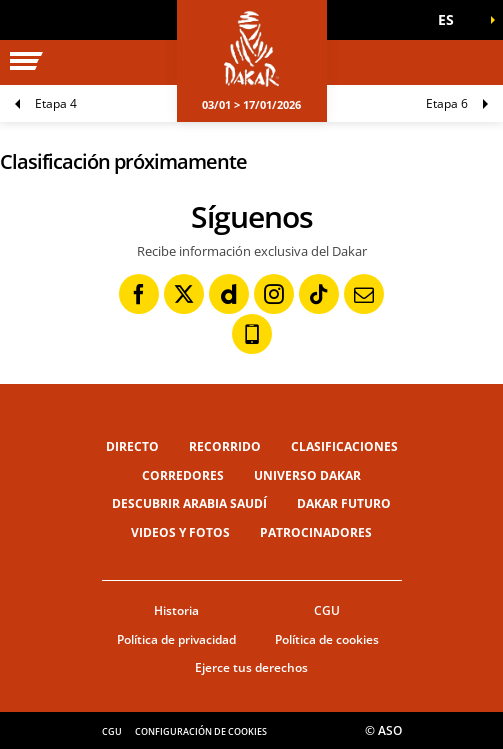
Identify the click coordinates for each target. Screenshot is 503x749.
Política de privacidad (176, 639)
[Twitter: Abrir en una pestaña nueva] (184, 294)
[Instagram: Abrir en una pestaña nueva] (274, 294)
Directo (132, 446)
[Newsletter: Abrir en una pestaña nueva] (364, 294)
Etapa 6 (447, 103)
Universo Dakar (307, 475)
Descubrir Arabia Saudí (189, 503)
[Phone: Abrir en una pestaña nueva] (252, 334)
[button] (453, 20)
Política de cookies (327, 639)
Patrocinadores (316, 532)
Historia (176, 610)
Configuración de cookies (201, 731)
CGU (327, 610)
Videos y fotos (180, 532)
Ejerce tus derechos (251, 667)
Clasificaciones (344, 446)
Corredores (183, 475)
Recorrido (225, 446)
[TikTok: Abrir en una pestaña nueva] (319, 294)
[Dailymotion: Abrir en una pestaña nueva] (229, 294)
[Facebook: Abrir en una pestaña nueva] (139, 294)
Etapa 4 (56, 103)
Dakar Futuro (344, 503)
